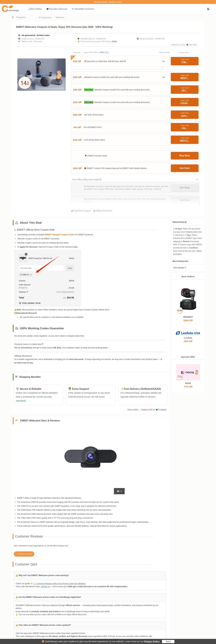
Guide (114, 41)
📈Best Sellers (35, 9)
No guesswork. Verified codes (108, 2)
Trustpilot (161, 410)
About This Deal (31, 223)
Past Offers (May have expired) (87, 180)
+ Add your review (24, 554)
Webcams (60, 17)
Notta (188, 383)
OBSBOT (188, 317)
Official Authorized (104, 211)
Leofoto (188, 338)
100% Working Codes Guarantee (42, 328)
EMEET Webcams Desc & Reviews (40, 421)
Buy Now (185, 156)
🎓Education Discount (57, 9)
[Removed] (38, 41)
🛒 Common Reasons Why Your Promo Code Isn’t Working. (60, 583)
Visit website (178, 268)
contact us (45, 587)
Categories (21, 17)
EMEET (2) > (105, 52)
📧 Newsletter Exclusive (83, 9)
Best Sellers (188, 276)
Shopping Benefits (30, 377)
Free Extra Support (82, 211)
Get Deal (185, 168)
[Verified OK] (40, 39)
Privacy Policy (152, 641)
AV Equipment (45, 17)
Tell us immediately (23, 348)
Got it (168, 642)
